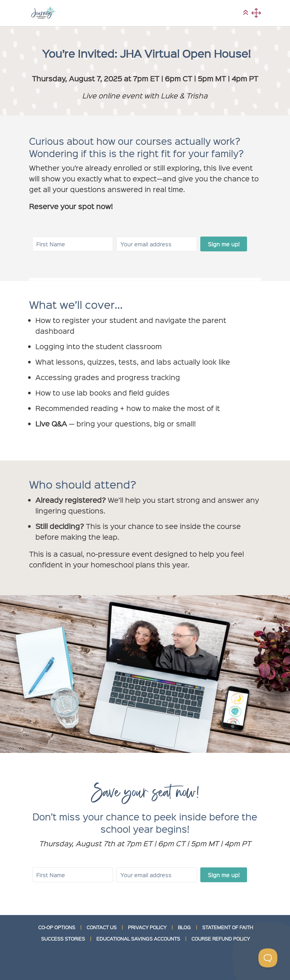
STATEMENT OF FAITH (228, 927)
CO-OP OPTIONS (57, 927)
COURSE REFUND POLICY (221, 939)
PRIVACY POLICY (147, 927)
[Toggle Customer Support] (268, 958)
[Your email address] (157, 244)
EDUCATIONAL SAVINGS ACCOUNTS (138, 939)
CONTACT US (102, 927)
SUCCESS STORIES (62, 939)
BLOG (184, 927)
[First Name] (73, 244)
